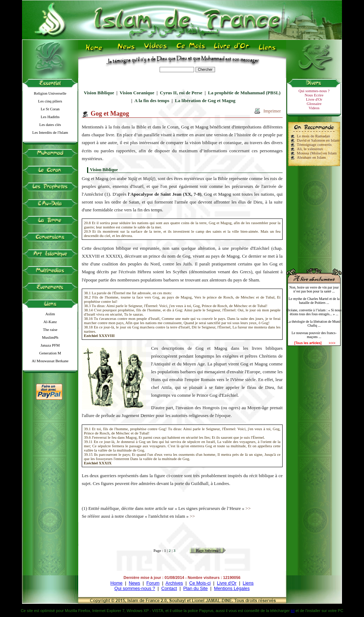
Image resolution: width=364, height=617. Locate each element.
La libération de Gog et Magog (205, 101)
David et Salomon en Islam (318, 140)
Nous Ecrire (314, 95)
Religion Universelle (50, 93)
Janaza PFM (50, 345)
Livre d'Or (314, 99)
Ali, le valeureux (310, 149)
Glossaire (314, 104)
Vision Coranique (137, 93)
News (134, 583)
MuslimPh (50, 337)
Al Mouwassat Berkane (50, 361)
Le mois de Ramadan (313, 136)
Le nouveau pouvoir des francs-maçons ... (314, 335)
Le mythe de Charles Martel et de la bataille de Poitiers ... (314, 301)
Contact (169, 588)
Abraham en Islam (311, 157)
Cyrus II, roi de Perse (181, 93)
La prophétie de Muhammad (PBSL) (244, 93)
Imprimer (272, 111)
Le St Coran (50, 109)
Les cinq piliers (50, 101)
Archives (174, 583)
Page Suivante (207, 550)
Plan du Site (195, 588)
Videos (314, 108)
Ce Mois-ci (200, 583)
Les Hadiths (50, 117)
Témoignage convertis (314, 144)
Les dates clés (50, 125)
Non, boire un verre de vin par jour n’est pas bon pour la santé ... (314, 289)
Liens (248, 583)
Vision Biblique (99, 93)
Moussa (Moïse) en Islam (317, 153)
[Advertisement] (314, 214)
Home (117, 583)
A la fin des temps (152, 101)
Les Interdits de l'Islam (50, 132)
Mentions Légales (232, 588)
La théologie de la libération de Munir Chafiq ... (314, 323)
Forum (153, 583)
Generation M (50, 353)
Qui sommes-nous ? (314, 91)
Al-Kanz (50, 322)
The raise (50, 329)
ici (293, 611)
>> (248, 508)
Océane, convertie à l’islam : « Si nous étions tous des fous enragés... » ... (314, 312)
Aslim (50, 314)
